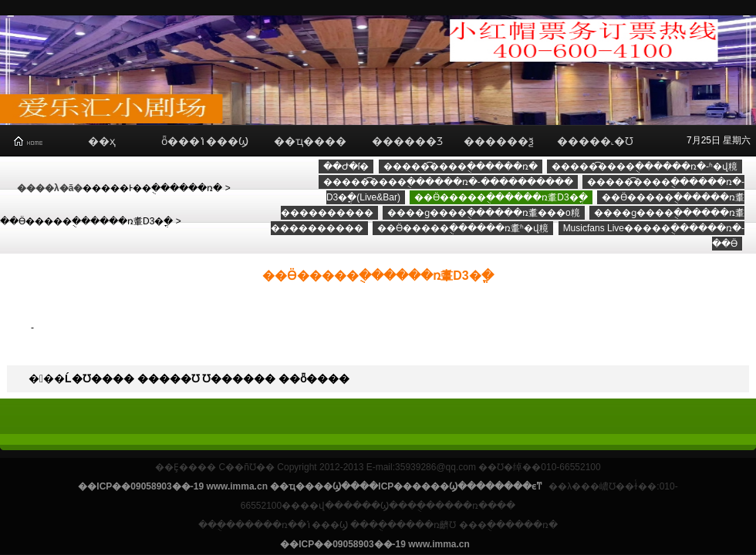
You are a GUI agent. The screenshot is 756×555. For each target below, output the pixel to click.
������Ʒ (407, 141)
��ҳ (102, 141)
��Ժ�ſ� (346, 166)
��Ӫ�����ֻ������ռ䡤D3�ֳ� (86, 221)
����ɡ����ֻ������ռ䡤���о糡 (484, 213)
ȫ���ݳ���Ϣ (205, 141)
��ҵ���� (310, 141)
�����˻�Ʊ (595, 141)
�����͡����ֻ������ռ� (461, 166)
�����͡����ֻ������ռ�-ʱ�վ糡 (645, 166)
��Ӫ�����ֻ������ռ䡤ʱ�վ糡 (463, 228)
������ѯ (499, 141)
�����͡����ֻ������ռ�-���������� (448, 182)
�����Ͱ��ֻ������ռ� (152, 188)
